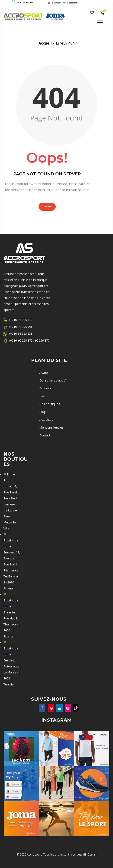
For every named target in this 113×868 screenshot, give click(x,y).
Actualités (46, 420)
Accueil (45, 43)
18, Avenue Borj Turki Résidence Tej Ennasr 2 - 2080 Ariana (12, 564)
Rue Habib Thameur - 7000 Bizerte (11, 618)
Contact (45, 435)
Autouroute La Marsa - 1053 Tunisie (11, 666)
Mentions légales (52, 427)
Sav (42, 396)
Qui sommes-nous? (53, 380)
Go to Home (47, 207)
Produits (45, 388)
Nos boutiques (50, 404)
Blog (42, 412)
